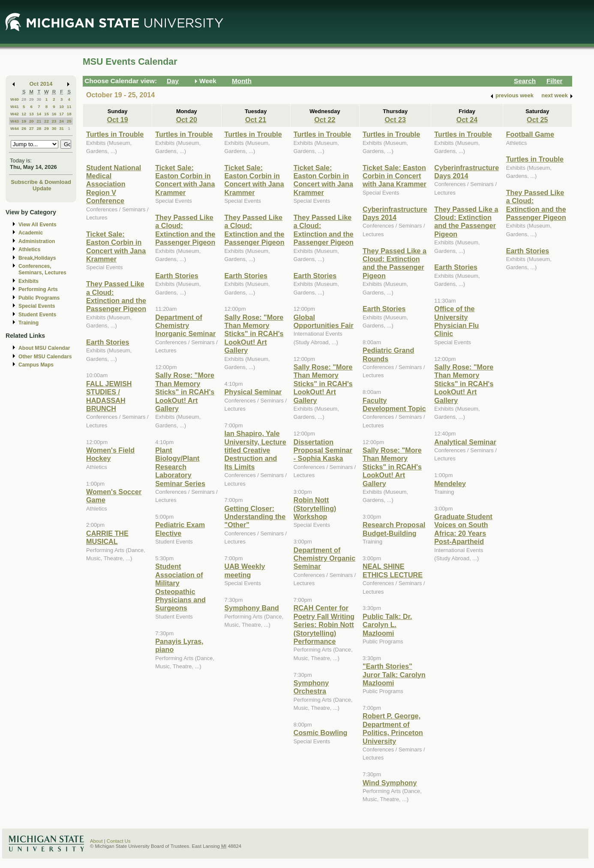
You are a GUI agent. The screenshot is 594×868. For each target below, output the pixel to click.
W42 (15, 114)
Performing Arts (38, 289)
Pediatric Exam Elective (180, 529)
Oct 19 (117, 120)
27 (31, 128)
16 (54, 114)
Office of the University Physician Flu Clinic (456, 321)
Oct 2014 (41, 84)
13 (31, 114)
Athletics (29, 249)
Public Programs (39, 298)
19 (24, 121)
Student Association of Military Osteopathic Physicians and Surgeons (180, 587)
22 (46, 121)
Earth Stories (108, 342)
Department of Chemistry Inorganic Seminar (185, 326)
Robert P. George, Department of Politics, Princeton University (393, 728)
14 (39, 114)
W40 (15, 99)
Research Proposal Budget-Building (394, 529)
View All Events (37, 225)
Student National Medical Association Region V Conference (114, 184)
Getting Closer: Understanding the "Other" (255, 517)
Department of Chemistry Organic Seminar (325, 558)
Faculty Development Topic (394, 404)
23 (54, 121)
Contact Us (119, 841)
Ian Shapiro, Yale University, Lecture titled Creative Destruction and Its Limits (255, 450)
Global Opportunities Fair (324, 321)
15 (46, 114)
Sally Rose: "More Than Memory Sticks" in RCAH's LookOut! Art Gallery (185, 392)
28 (24, 99)
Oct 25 (537, 120)
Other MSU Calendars (45, 357)
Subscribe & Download (41, 182)
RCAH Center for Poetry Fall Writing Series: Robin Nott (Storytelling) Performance (324, 625)
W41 (15, 107)
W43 (15, 121)
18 (69, 114)
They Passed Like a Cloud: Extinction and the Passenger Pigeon (116, 296)
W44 (15, 128)
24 (61, 121)
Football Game (530, 134)
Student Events (37, 315)
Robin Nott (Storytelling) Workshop (315, 508)
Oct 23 (395, 120)
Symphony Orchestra (311, 687)
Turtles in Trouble (115, 134)
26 (24, 128)
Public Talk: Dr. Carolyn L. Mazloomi (387, 625)
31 (61, 128)
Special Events (37, 306)
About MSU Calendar (44, 348)
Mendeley (450, 484)
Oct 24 (467, 120)
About (96, 841)
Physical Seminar (253, 392)
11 (69, 107)
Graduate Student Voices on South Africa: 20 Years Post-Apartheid (463, 529)
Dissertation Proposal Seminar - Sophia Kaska (323, 450)
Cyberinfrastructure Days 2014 (395, 213)
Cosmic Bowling (321, 733)
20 (31, 121)
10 (61, 107)
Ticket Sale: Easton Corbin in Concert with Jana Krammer (116, 246)
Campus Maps (36, 365)
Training (28, 323)
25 (69, 121)
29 (31, 99)
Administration (37, 241)
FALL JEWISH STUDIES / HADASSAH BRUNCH (109, 396)
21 (39, 121)
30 (39, 99)
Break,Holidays (37, 258)
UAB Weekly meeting (245, 570)
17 (61, 114)
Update (42, 188)
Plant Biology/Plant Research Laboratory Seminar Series (180, 467)
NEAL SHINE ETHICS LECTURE (393, 570)
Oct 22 (325, 120)
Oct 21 (256, 120)
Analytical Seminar (465, 442)
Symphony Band (252, 608)
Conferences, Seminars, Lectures (42, 269)
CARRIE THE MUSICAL (107, 537)
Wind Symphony (390, 783)
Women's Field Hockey (110, 454)
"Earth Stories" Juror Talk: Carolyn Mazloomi (394, 674)
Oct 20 (187, 120)
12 (24, 114)
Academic (31, 233)
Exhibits (28, 281)
